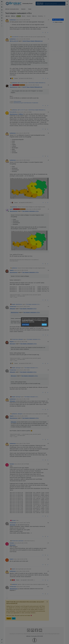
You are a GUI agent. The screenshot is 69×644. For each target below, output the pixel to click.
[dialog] (35, 322)
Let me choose (25, 325)
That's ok (44, 325)
